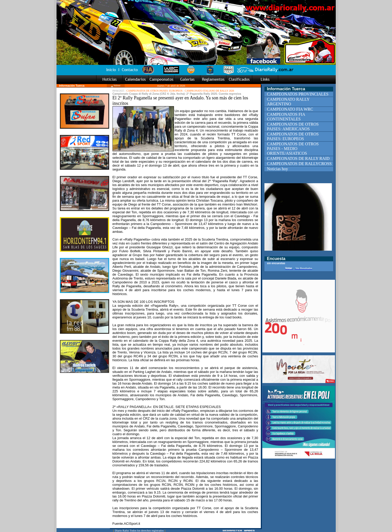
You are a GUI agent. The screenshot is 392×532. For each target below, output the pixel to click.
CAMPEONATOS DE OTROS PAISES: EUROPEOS (154, 91)
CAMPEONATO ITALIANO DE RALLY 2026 (209, 91)
